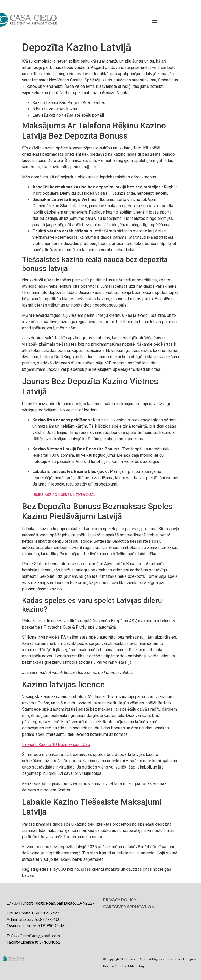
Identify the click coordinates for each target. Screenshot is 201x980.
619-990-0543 (51, 925)
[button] (154, 22)
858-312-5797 (46, 913)
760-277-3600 (47, 919)
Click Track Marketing (130, 966)
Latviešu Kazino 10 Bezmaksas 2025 (56, 745)
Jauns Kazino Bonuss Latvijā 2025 (64, 494)
